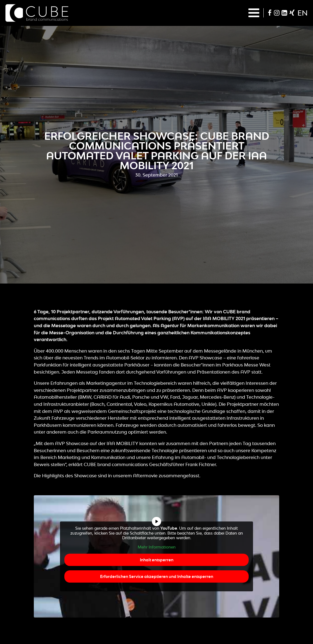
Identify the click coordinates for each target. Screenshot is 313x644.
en (303, 13)
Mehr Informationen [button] (157, 547)
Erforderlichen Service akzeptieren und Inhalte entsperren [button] (157, 576)
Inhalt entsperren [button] (157, 560)
